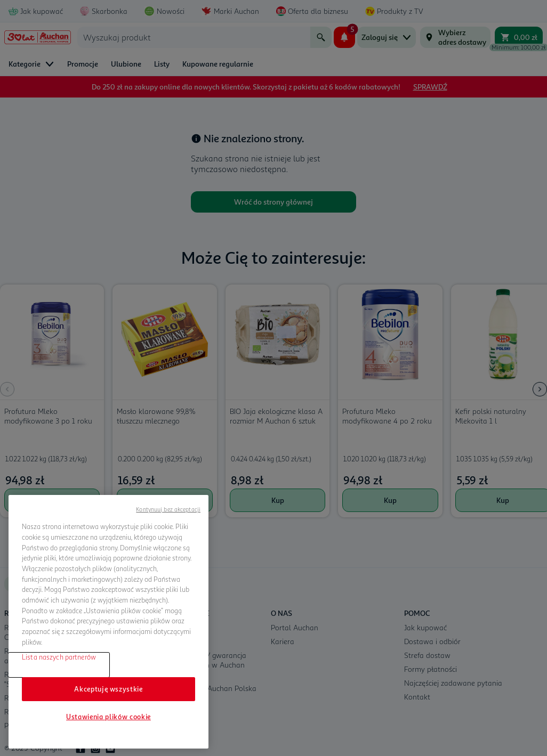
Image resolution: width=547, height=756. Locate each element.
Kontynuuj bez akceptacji (168, 509)
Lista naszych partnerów (59, 657)
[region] (108, 622)
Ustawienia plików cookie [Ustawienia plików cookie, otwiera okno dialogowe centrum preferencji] (108, 717)
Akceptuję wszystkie (108, 689)
